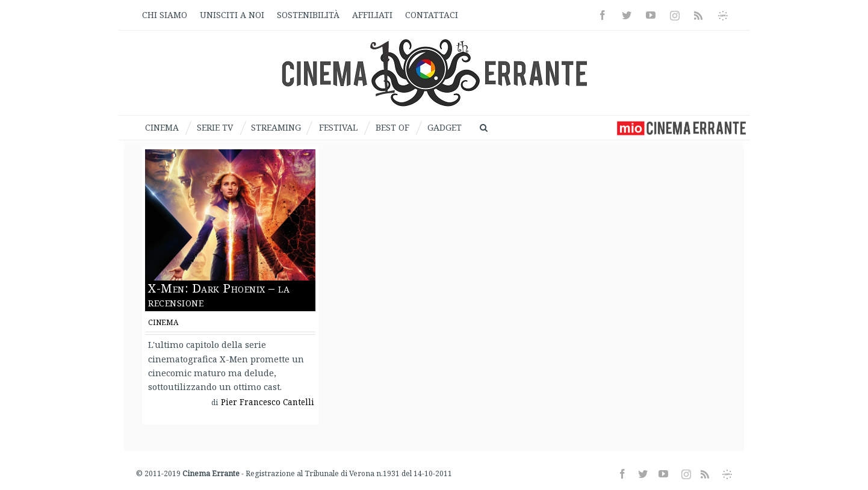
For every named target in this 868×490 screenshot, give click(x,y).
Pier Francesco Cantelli (268, 402)
